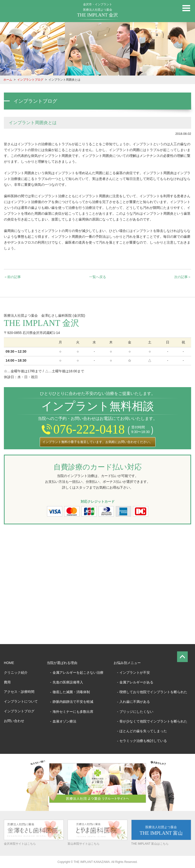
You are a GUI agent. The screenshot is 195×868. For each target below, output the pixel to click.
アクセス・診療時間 (19, 692)
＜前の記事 (12, 277)
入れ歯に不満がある (135, 702)
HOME (9, 663)
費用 (7, 682)
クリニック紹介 (16, 672)
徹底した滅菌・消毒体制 (71, 692)
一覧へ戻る (98, 277)
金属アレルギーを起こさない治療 (78, 672)
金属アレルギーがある (136, 682)
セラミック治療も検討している (143, 741)
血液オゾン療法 (64, 721)
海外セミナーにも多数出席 (73, 712)
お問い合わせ (14, 721)
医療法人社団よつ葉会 (97, 13)
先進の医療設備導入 (68, 682)
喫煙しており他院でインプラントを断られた (153, 692)
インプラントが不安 (135, 672)
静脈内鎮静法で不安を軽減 (73, 702)
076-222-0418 (83, 429)
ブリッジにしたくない (136, 712)
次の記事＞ (183, 277)
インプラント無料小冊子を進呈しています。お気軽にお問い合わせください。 (97, 442)
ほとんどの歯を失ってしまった (143, 731)
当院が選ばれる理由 (62, 663)
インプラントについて (21, 701)
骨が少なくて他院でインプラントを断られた (153, 721)
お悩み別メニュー (127, 663)
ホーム (8, 80)
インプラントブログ (30, 80)
